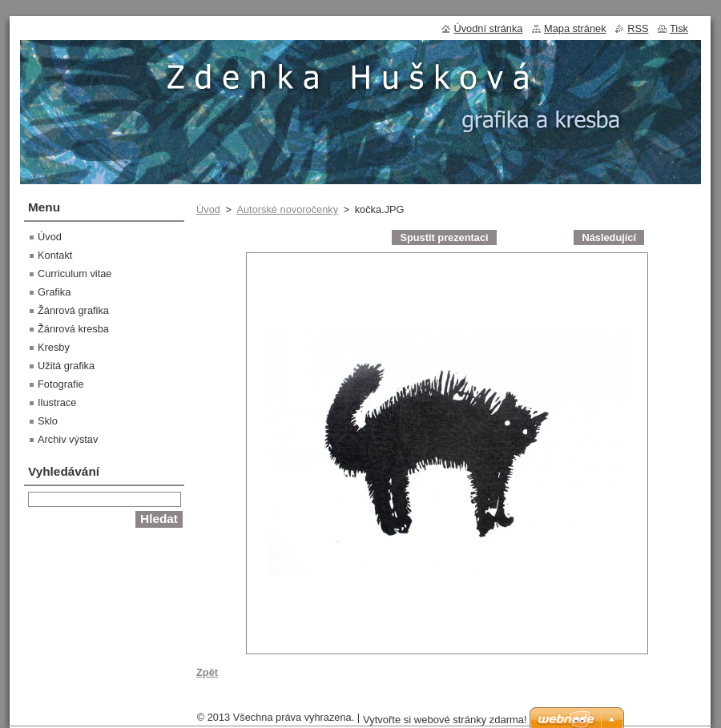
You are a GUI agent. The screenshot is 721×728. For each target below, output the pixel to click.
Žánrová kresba (73, 329)
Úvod (208, 209)
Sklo (48, 421)
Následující (609, 237)
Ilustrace (57, 402)
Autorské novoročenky (287, 209)
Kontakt (55, 255)
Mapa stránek (575, 28)
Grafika (54, 292)
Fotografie (61, 384)
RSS (638, 28)
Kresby (54, 347)
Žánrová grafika (73, 310)
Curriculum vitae (75, 274)
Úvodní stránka (488, 28)
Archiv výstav (68, 439)
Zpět (207, 672)
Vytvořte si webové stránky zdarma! (445, 720)
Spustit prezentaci (444, 237)
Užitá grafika (66, 366)
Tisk (679, 28)
